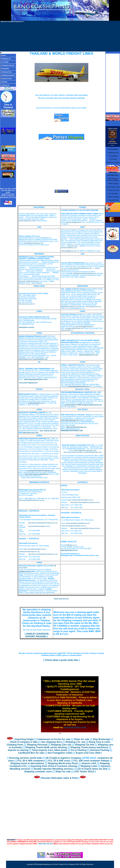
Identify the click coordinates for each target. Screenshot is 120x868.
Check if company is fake (24, 742)
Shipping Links (89, 766)
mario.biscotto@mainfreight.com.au (74, 526)
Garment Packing (100, 750)
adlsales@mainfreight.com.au (29, 552)
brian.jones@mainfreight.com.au (35, 549)
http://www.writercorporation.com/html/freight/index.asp (83, 452)
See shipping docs (52, 742)
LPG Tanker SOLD (85, 771)
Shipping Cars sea (61, 745)
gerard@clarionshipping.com (33, 243)
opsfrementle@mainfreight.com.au (78, 523)
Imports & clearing (18, 750)
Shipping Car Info (85, 745)
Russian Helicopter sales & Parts (60, 778)
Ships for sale (82, 739)
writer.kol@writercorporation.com (85, 450)
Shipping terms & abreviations (28, 763)
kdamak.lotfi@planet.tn (74, 222)
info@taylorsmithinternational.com (85, 273)
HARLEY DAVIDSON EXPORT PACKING (37, 635)
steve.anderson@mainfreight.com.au (81, 500)
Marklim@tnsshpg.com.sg (70, 307)
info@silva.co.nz (71, 545)
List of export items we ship (92, 769)
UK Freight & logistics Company (64, 758)
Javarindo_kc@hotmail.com (28, 281)
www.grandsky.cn (67, 330)
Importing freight (25, 739)
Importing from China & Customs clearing (54, 766)
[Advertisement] (60, 37)
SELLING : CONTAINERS (8, 89)
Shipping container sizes (38, 771)
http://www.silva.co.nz (69, 550)
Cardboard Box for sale (31, 753)
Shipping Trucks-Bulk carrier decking (46, 747)
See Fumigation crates (60, 753)
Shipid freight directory (61, 599)
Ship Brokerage (102, 739)
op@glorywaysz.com (26, 571)
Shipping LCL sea (76, 742)
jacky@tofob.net (71, 405)
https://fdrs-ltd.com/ (46, 844)
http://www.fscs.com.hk (27, 304)
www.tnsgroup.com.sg (93, 307)
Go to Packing (79, 750)
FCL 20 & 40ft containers (31, 761)
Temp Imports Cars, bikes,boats (50, 750)
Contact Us (5, 85)
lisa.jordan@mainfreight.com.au (39, 526)
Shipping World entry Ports (63, 763)
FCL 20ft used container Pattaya (92, 761)
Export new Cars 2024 (89, 753)
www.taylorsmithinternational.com (81, 268)
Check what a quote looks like (61, 660)
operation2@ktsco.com (69, 248)
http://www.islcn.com (31, 433)
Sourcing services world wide (25, 758)
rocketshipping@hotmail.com (78, 386)
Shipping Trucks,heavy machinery (90, 747)
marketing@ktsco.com (69, 251)
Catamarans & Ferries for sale (54, 739)
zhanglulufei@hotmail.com (74, 328)
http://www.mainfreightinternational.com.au (85, 502)
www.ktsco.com (73, 246)
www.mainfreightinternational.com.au (31, 500)
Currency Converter (112, 123)
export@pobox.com (75, 727)
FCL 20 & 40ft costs (59, 761)
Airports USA (89, 763)
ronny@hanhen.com (40, 359)
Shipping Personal (37, 745)
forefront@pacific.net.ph (27, 221)
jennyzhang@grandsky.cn (85, 327)
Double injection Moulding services (54, 769)
